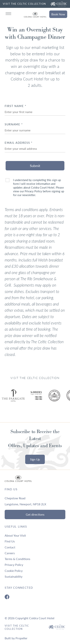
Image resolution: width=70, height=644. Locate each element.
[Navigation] (8, 14)
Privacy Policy (33, 191)
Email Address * (19, 143)
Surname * (14, 124)
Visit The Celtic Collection (17, 627)
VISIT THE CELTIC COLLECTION (24, 4)
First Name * (15, 106)
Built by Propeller (16, 638)
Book (58, 14)
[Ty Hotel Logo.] (36, 398)
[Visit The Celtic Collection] (59, 4)
